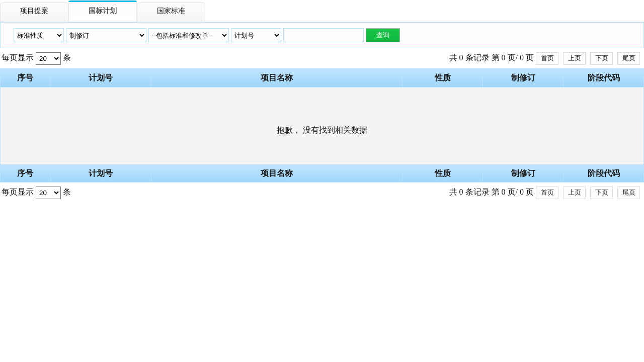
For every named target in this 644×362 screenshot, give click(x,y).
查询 (383, 35)
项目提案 (34, 11)
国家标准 (171, 11)
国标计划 (103, 11)
